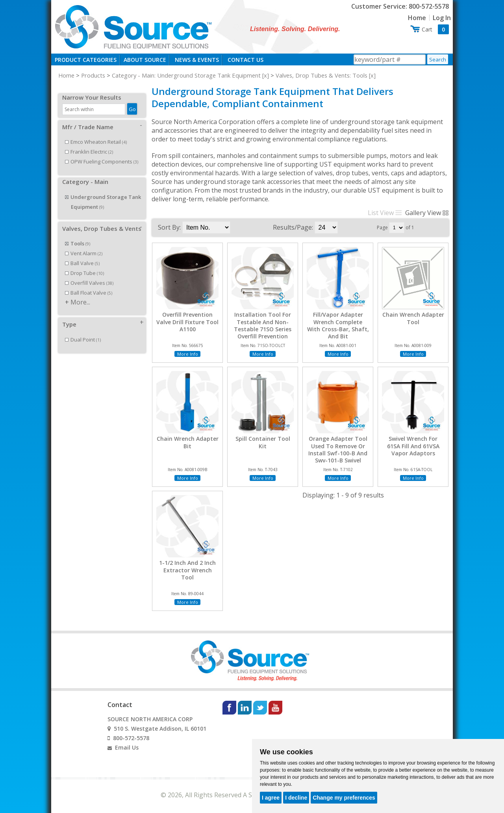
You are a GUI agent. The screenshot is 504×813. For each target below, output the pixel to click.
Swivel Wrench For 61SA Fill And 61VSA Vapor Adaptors (413, 446)
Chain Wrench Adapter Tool (413, 318)
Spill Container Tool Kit (263, 442)
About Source (145, 60)
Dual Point (83, 331)
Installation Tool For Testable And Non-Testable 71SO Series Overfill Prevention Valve (263, 329)
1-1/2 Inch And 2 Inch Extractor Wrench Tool (187, 570)
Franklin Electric (89, 143)
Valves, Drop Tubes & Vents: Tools (321, 75)
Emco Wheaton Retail (96, 133)
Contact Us (246, 60)
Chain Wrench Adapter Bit (188, 442)
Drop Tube (84, 264)
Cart (435, 29)
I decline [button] (296, 798)
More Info (188, 354)
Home (417, 18)
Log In (442, 18)
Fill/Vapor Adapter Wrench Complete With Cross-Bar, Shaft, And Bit (338, 326)
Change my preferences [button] (344, 798)
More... (80, 293)
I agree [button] (271, 798)
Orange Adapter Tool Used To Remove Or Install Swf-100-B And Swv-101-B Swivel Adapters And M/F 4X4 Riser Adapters (338, 457)
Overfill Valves (89, 274)
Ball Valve (82, 254)
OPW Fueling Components (102, 153)
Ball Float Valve (89, 284)
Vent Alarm (84, 245)
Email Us (127, 747)
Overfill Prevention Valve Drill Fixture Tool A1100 (187, 322)
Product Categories (86, 60)
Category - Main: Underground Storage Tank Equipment (186, 75)
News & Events (197, 60)
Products (93, 75)
